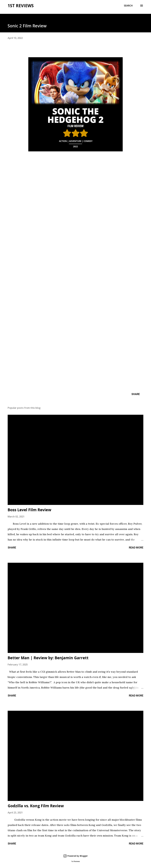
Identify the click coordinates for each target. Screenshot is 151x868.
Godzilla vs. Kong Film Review (36, 806)
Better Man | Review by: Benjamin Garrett (48, 658)
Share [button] (136, 394)
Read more (136, 548)
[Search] (128, 6)
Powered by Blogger (75, 856)
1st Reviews (21, 6)
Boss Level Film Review (29, 510)
